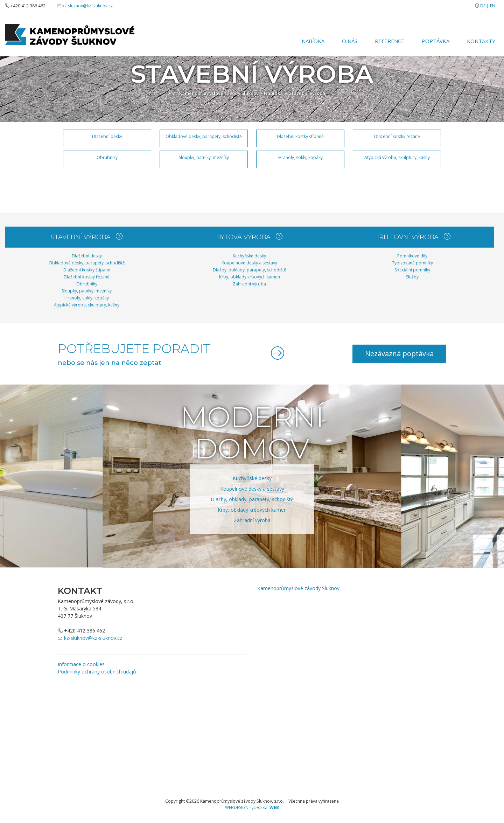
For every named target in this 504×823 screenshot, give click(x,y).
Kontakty (481, 41)
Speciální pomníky (412, 270)
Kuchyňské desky (249, 256)
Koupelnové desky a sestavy (249, 263)
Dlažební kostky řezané (397, 136)
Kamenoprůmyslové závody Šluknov (219, 93)
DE (483, 6)
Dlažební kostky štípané (300, 136)
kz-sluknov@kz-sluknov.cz (87, 6)
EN (493, 6)
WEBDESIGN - (252, 807)
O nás (350, 41)
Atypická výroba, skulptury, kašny (397, 157)
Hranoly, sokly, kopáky (300, 157)
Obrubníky (107, 157)
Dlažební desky (107, 136)
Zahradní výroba (249, 284)
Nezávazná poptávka (399, 354)
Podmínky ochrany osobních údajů (97, 672)
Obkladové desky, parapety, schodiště (204, 136)
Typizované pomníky (412, 263)
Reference (390, 41)
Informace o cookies (81, 664)
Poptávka (436, 41)
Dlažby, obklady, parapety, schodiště (250, 270)
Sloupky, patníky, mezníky (204, 157)
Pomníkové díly (412, 256)
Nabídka (313, 41)
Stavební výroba (307, 93)
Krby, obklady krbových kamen (250, 277)
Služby (412, 277)
